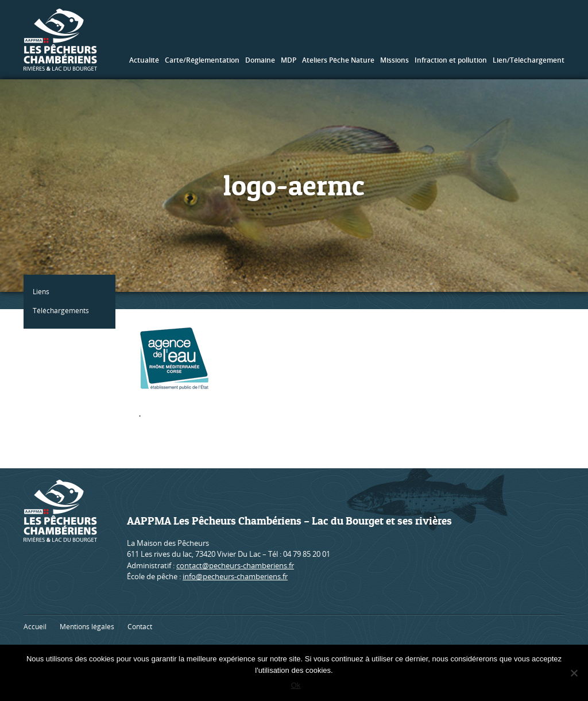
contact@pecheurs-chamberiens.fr (235, 565)
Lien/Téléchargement (529, 60)
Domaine (260, 60)
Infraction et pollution (451, 60)
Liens (43, 292)
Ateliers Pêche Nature (338, 60)
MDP (289, 60)
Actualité (144, 60)
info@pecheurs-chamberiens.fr (235, 576)
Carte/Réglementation (202, 60)
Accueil (35, 627)
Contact (140, 627)
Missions (394, 60)
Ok (297, 686)
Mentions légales (87, 627)
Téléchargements (63, 311)
